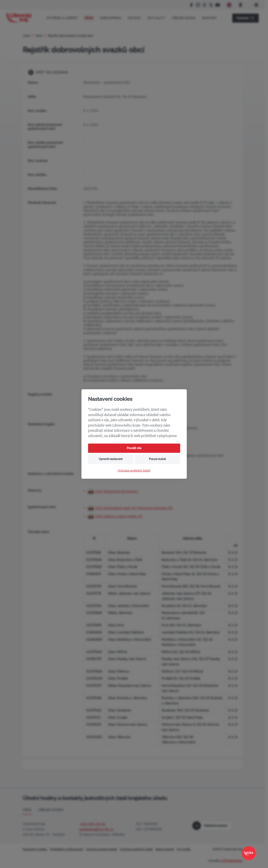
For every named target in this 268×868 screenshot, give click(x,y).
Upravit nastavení (111, 459)
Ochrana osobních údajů (134, 471)
